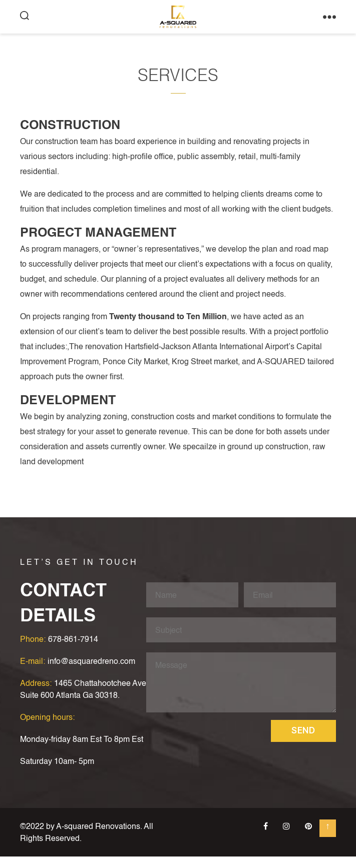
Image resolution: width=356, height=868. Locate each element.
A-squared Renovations (98, 838)
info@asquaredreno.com (91, 673)
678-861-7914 (73, 651)
